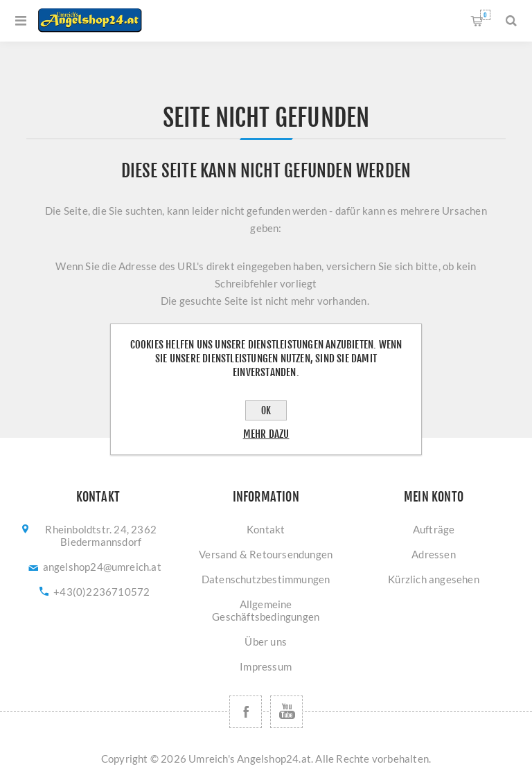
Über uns (266, 641)
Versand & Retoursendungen (266, 554)
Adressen (434, 554)
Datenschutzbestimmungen (266, 579)
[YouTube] (286, 712)
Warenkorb (485, 15)
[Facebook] (246, 712)
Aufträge (434, 529)
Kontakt (266, 529)
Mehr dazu (266, 434)
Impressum (266, 666)
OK (266, 410)
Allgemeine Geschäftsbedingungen (266, 610)
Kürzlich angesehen (434, 579)
